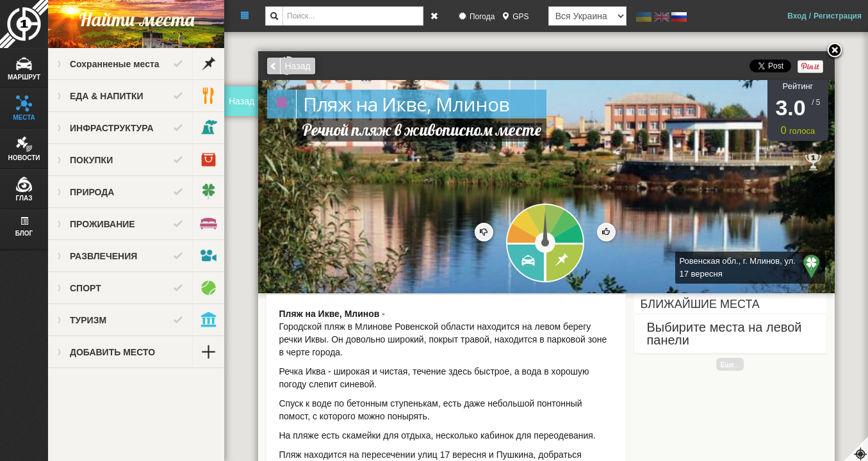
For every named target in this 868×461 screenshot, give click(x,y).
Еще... (730, 364)
